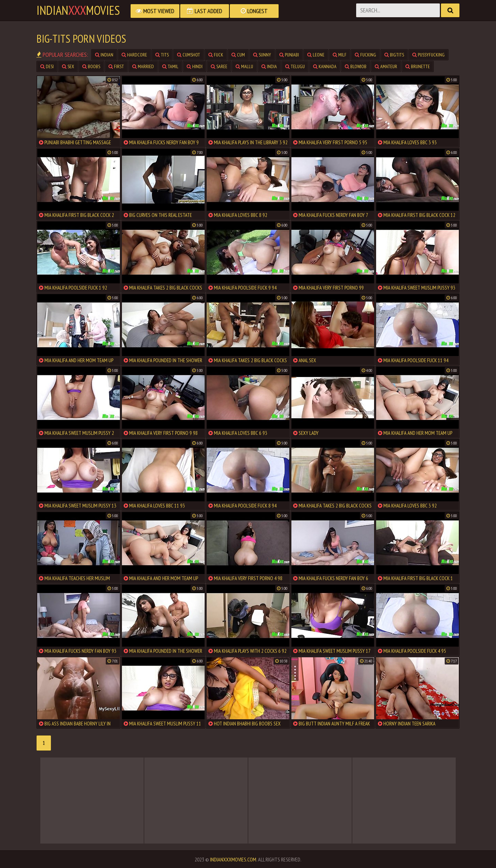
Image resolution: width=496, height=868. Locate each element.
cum (238, 55)
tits (162, 55)
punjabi (289, 55)
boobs (91, 66)
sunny (262, 55)
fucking (365, 55)
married (143, 66)
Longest (254, 11)
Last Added (205, 11)
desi (47, 66)
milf (340, 55)
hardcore (134, 55)
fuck (216, 55)
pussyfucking (428, 55)
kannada (325, 66)
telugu (295, 66)
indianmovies (78, 10)
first (116, 66)
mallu (244, 66)
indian (104, 55)
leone (316, 55)
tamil (170, 66)
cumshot (189, 55)
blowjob (356, 66)
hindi (195, 66)
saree (219, 66)
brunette (418, 66)
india (269, 66)
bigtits (394, 55)
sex (68, 66)
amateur (386, 66)
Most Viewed (155, 11)
